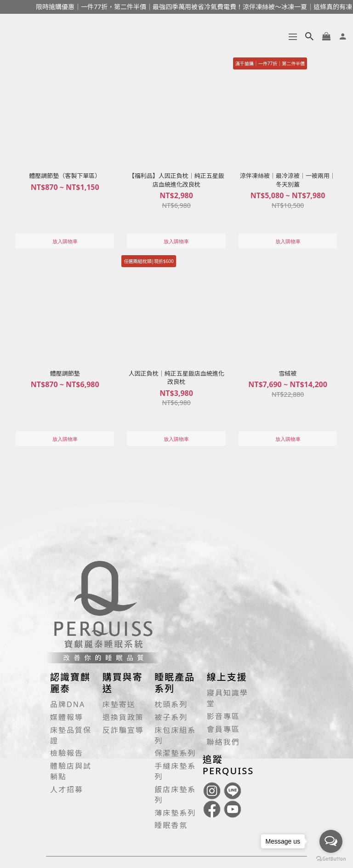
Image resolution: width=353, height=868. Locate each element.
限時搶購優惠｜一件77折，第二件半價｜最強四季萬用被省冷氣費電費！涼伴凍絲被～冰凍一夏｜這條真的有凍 (192, 7)
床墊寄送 (119, 704)
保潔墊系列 (175, 753)
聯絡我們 (223, 742)
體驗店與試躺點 (71, 771)
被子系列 (171, 717)
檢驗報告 (67, 753)
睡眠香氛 (171, 825)
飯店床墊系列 (175, 795)
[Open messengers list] (331, 841)
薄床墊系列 (175, 813)
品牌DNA (68, 704)
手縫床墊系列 (175, 771)
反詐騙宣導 (123, 730)
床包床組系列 (175, 735)
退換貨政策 (123, 717)
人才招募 (67, 789)
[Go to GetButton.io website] (331, 859)
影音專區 (223, 716)
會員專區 (223, 729)
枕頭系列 (171, 704)
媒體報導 (67, 717)
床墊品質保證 (71, 735)
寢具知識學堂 (228, 698)
